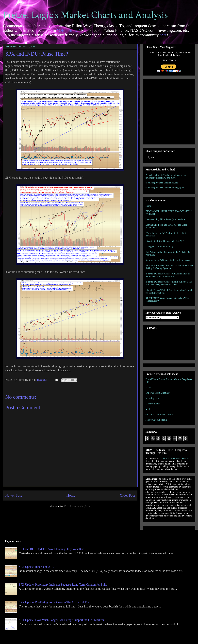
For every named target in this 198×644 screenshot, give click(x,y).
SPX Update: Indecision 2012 (36, 567)
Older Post (127, 495)
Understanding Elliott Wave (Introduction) (165, 219)
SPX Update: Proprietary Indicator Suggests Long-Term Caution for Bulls (63, 585)
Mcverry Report (153, 404)
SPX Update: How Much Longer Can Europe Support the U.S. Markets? (62, 620)
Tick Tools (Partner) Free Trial (177, 458)
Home (71, 495)
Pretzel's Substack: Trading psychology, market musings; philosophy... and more (167, 176)
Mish (148, 409)
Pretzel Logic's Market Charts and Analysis (85, 15)
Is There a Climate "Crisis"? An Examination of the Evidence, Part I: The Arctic (168, 275)
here (163, 35)
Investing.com (152, 398)
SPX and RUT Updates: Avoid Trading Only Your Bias (51, 549)
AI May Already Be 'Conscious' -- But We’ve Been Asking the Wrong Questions (169, 267)
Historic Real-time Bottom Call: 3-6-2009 (165, 241)
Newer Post (14, 495)
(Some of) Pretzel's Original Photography (165, 188)
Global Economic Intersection (159, 415)
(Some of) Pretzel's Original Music (162, 183)
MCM (148, 388)
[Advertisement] (31, 111)
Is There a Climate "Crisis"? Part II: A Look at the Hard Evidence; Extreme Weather (169, 283)
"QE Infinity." (69, 30)
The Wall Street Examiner (157, 393)
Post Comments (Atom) (78, 506)
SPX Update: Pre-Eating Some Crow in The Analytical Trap (55, 602)
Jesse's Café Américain (156, 420)
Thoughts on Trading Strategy (159, 247)
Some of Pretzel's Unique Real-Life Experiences (168, 260)
